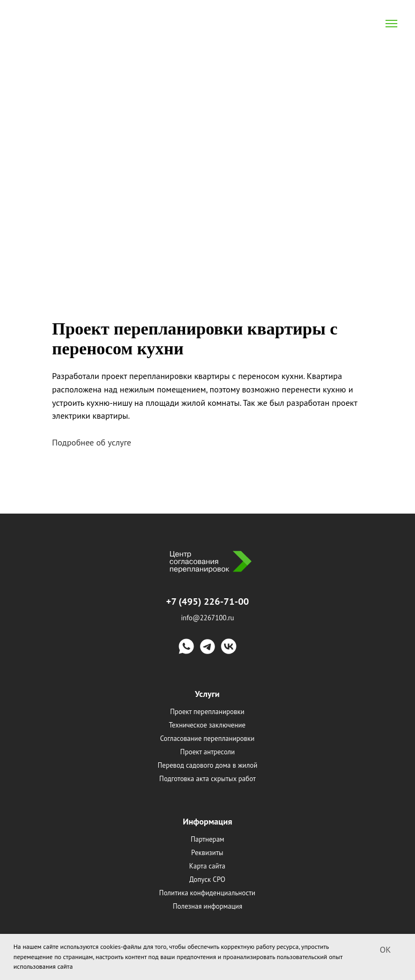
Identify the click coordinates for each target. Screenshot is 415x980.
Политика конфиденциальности (207, 893)
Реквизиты (207, 853)
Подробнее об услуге (93, 442)
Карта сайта (207, 866)
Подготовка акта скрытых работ (207, 779)
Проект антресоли (207, 752)
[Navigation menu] (391, 24)
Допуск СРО (207, 879)
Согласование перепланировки (207, 738)
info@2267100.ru (207, 618)
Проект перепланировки (207, 712)
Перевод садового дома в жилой (207, 765)
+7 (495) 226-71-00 (208, 601)
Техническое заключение (207, 725)
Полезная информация (207, 906)
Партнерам (208, 839)
